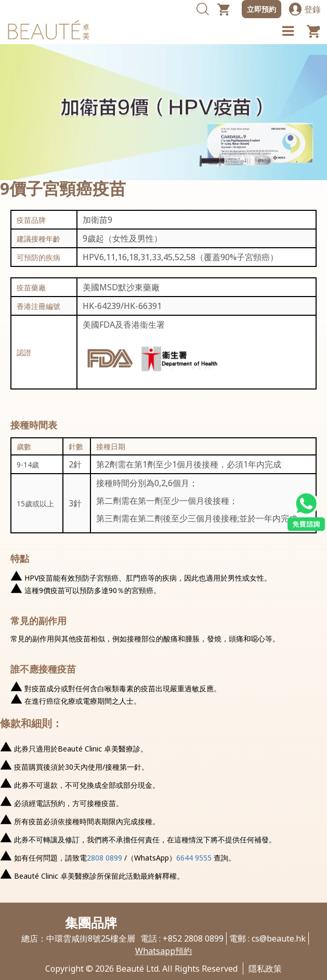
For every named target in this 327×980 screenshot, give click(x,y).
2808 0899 (104, 858)
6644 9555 (194, 858)
